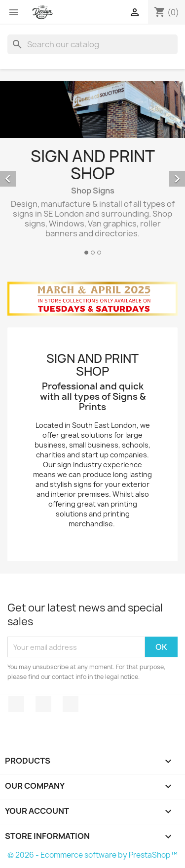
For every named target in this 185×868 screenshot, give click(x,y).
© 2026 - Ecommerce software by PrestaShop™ (92, 855)
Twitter (43, 704)
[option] (92, 170)
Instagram (71, 704)
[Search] (92, 44)
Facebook (16, 704)
